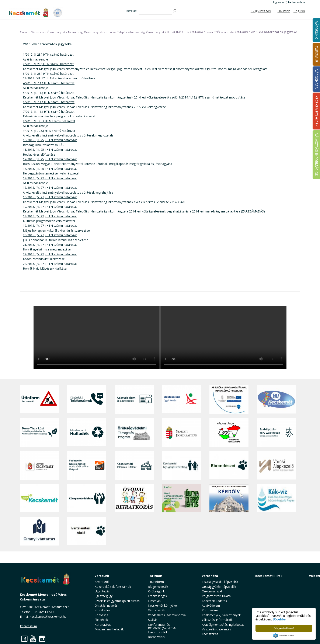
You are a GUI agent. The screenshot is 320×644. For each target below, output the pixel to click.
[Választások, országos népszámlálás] (229, 432)
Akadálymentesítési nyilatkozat (223, 625)
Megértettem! (284, 628)
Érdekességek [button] (158, 596)
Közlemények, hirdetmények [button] (221, 615)
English (299, 11)
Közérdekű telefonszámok (113, 587)
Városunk (102, 576)
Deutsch (284, 11)
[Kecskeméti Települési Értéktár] (134, 465)
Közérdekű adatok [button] (214, 601)
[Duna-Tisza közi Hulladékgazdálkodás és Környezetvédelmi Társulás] (39, 432)
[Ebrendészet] (229, 465)
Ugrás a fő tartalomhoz (289, 2)
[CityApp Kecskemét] (39, 465)
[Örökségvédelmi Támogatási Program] (134, 432)
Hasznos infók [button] (158, 632)
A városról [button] (102, 582)
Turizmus (155, 576)
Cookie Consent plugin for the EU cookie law (284, 636)
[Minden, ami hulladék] (87, 432)
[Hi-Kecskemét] (276, 399)
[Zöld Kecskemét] (39, 498)
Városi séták (156, 610)
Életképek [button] (101, 620)
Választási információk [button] (217, 620)
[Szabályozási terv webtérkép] (276, 432)
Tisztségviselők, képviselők (220, 582)
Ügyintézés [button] (102, 591)
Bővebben (280, 619)
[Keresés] (155, 11)
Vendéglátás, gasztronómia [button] (167, 615)
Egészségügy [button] (104, 596)
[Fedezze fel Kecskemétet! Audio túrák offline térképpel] (87, 465)
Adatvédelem (211, 605)
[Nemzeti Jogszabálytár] (182, 432)
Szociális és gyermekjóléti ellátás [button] (117, 601)
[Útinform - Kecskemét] (39, 399)
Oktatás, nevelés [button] (106, 605)
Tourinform (156, 582)
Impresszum (28, 626)
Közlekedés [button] (102, 610)
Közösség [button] (101, 615)
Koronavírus (103, 625)
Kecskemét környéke (162, 605)
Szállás (153, 620)
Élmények (155, 601)
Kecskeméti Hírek (269, 576)
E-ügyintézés (261, 11)
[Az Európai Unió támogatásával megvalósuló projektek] (229, 399)
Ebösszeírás (210, 634)
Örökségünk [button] (156, 591)
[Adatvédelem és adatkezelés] (134, 399)
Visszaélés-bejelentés (216, 629)
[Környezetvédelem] (87, 498)
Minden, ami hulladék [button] (109, 629)
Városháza (210, 576)
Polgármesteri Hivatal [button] (217, 596)
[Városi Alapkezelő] (276, 465)
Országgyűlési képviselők (219, 587)
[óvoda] (134, 498)
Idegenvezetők (158, 587)
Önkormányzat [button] (212, 591)
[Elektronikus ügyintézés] (182, 399)
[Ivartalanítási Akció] (87, 531)
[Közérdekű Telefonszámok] (87, 399)
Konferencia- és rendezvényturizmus (162, 626)
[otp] (182, 498)
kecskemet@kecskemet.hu (48, 617)
